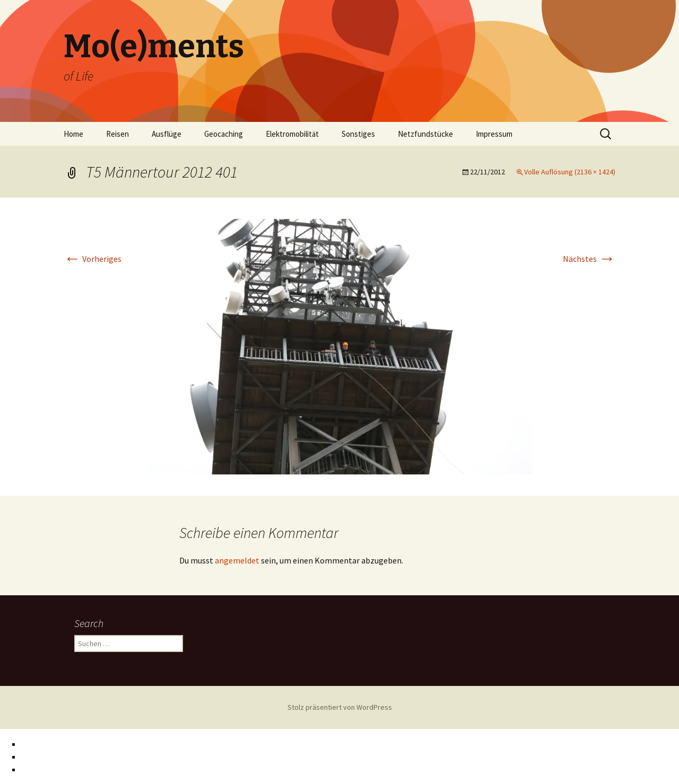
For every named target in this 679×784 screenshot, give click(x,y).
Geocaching (224, 134)
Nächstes (589, 259)
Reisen (117, 134)
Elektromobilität (292, 134)
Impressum (494, 134)
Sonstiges (358, 134)
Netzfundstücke (425, 134)
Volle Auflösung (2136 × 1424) (570, 172)
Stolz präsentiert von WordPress (340, 707)
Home (73, 134)
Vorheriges (93, 259)
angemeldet (237, 560)
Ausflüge (167, 134)
